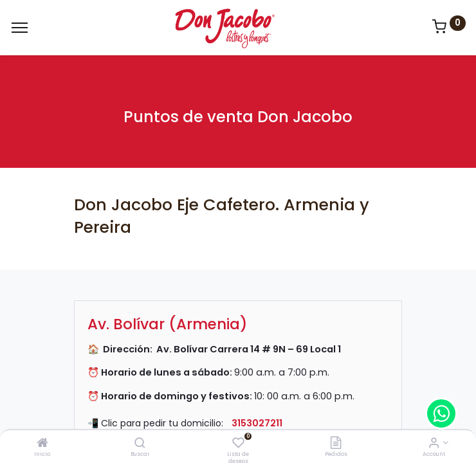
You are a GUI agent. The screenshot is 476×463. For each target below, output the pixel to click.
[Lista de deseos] (238, 444)
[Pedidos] (336, 444)
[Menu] (20, 28)
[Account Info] (434, 444)
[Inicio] (42, 444)
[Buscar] (140, 444)
